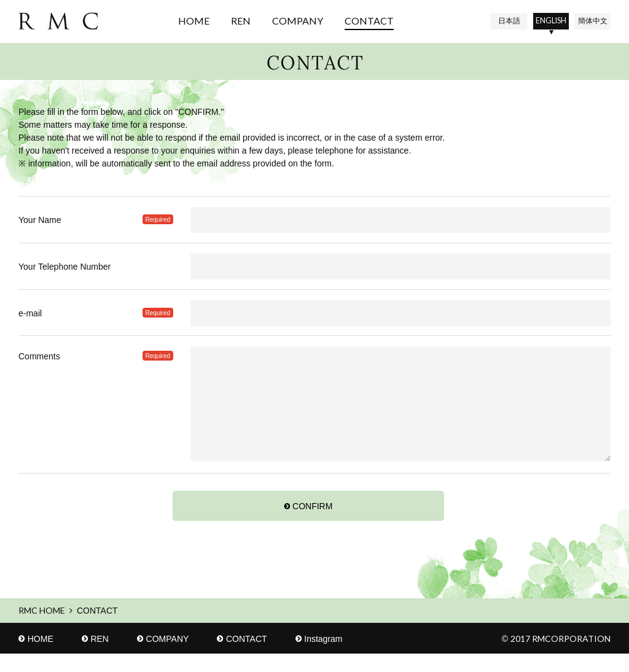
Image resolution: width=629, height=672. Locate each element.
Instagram (323, 657)
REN (232, 21)
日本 (497, 21)
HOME (185, 21)
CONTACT (361, 21)
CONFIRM (312, 525)
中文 (590, 21)
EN (544, 21)
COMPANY (289, 21)
